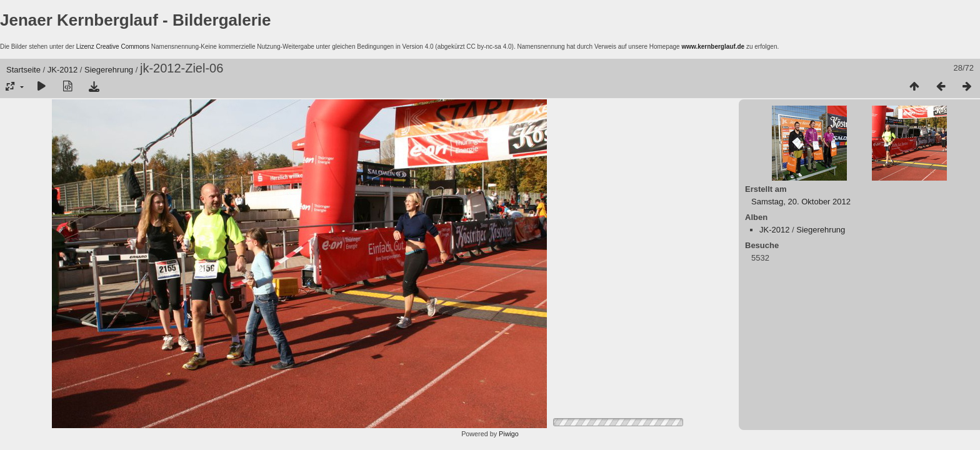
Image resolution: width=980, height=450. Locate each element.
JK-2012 (62, 70)
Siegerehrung (109, 70)
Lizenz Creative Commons (113, 47)
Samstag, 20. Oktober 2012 (801, 202)
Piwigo (509, 434)
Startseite (23, 70)
